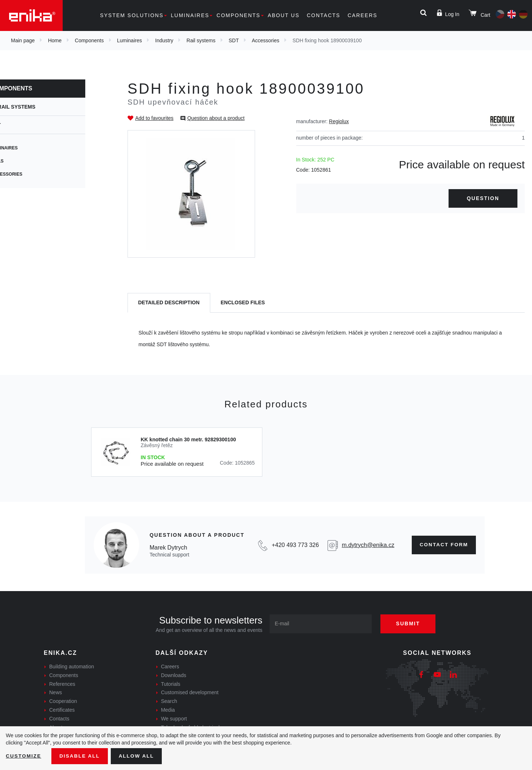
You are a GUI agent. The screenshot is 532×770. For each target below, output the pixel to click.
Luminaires (190, 15)
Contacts (324, 15)
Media (168, 710)
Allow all (139, 756)
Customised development (190, 692)
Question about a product (216, 118)
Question (483, 198)
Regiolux (339, 121)
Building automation (72, 667)
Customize (24, 756)
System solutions (132, 15)
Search (169, 701)
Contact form (443, 545)
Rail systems (201, 40)
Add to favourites (154, 118)
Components (238, 15)
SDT (234, 40)
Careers (363, 15)
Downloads (174, 675)
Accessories (265, 40)
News (56, 692)
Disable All (81, 756)
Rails (21, 161)
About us (284, 15)
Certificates (62, 710)
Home (55, 40)
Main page (23, 40)
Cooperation (63, 701)
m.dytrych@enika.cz (366, 545)
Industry (164, 40)
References (62, 684)
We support (174, 719)
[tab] (169, 303)
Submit (411, 624)
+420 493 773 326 (294, 545)
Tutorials (171, 684)
